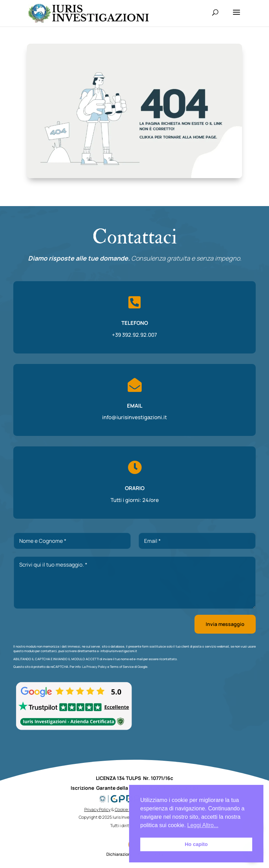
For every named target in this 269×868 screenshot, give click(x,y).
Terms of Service (122, 667)
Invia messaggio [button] (225, 624)
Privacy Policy (97, 667)
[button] (236, 17)
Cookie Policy (128, 809)
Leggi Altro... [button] (203, 825)
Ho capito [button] (196, 844)
